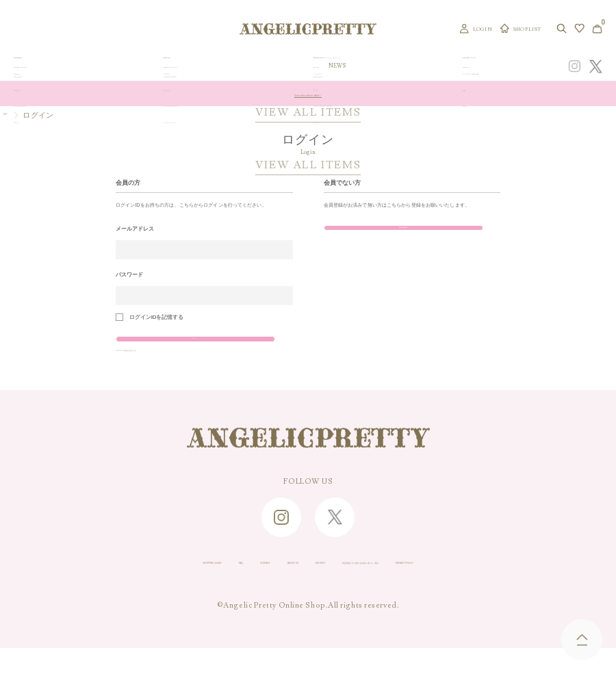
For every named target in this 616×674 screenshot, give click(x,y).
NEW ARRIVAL (315, 66)
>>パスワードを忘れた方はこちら (157, 371)
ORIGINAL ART (259, 66)
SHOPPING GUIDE (79, 588)
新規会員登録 (377, 236)
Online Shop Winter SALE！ (308, 94)
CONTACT (189, 588)
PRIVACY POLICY (539, 588)
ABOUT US (248, 588)
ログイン (170, 347)
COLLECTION (369, 66)
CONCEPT (477, 66)
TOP (11, 115)
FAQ (143, 588)
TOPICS (410, 66)
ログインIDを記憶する (157, 317)
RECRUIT (306, 588)
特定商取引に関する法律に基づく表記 (414, 588)
